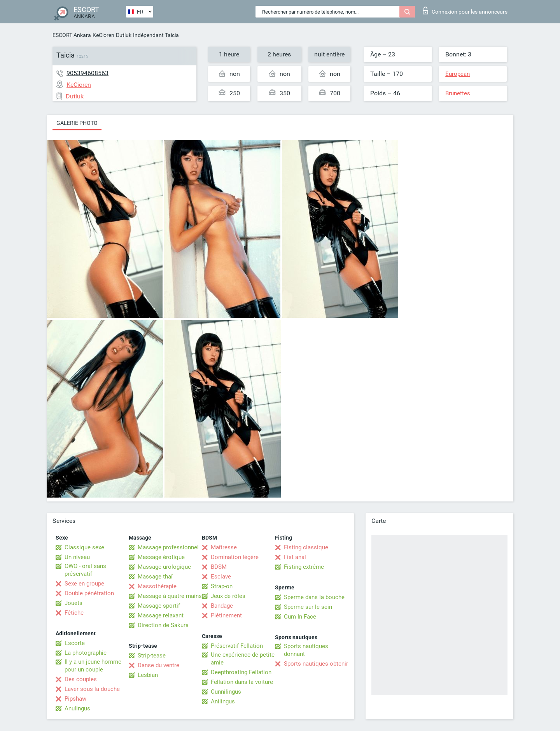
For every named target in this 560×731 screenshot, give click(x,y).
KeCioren (103, 35)
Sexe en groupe (84, 584)
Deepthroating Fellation (241, 672)
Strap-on (222, 586)
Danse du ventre (158, 665)
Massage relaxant (161, 615)
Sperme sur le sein (308, 607)
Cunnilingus (226, 692)
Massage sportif (159, 606)
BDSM (219, 567)
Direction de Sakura (163, 625)
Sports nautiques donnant (306, 650)
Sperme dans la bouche (314, 597)
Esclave (221, 577)
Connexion (465, 11)
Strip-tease (152, 656)
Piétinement (226, 615)
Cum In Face (300, 617)
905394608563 (87, 73)
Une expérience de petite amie (243, 659)
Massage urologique (164, 567)
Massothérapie (157, 586)
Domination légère (235, 557)
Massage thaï (155, 577)
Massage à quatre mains (170, 596)
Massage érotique (161, 557)
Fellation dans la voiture (242, 682)
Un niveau (77, 557)
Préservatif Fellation (237, 646)
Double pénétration (89, 593)
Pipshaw (75, 699)
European (458, 74)
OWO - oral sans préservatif (85, 570)
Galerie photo (77, 123)
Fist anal (295, 557)
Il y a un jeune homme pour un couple (93, 666)
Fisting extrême (304, 567)
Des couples (81, 679)
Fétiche (74, 613)
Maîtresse (224, 547)
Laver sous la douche (92, 689)
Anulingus (77, 708)
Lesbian (148, 675)
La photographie (86, 653)
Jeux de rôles (228, 596)
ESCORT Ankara (72, 35)
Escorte (75, 643)
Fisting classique (306, 547)
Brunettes (458, 93)
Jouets (73, 603)
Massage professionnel (168, 547)
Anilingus (223, 701)
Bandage (222, 606)
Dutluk (124, 35)
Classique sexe (84, 547)
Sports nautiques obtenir (316, 664)
